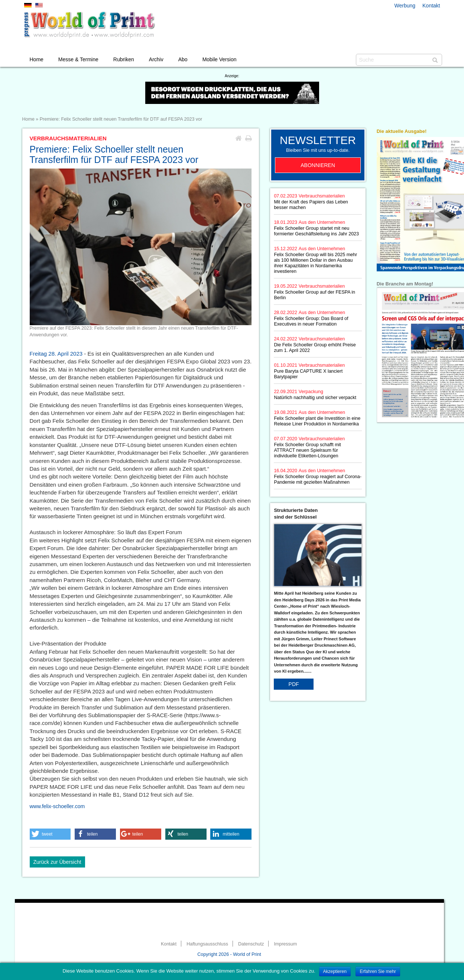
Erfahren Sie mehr (378, 971)
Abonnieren (318, 165)
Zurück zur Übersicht (57, 862)
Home (37, 59)
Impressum (285, 944)
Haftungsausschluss (207, 944)
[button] (50, 834)
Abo (183, 59)
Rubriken (124, 59)
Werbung (405, 6)
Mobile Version (220, 59)
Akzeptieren (335, 971)
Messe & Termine (78, 59)
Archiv (156, 59)
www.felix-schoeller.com (57, 806)
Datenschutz (251, 944)
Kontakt (431, 6)
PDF (294, 684)
